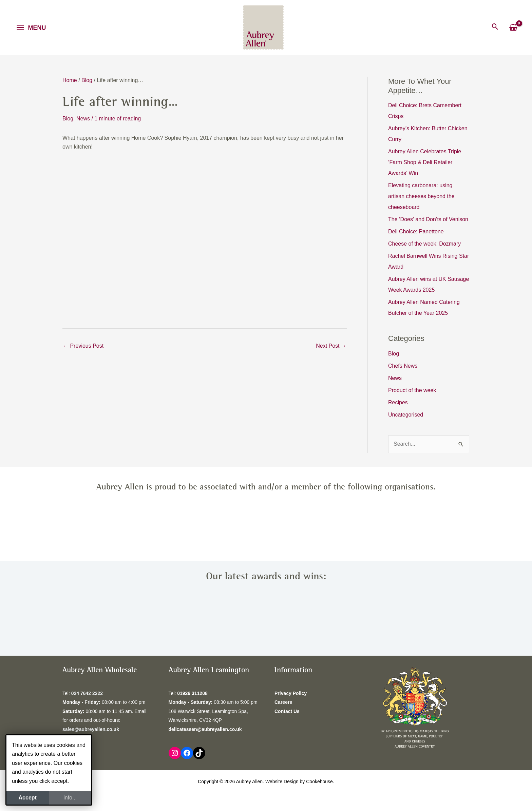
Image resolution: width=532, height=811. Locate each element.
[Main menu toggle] (31, 27)
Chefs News (403, 366)
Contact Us (287, 711)
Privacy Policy (291, 693)
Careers (283, 702)
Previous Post (83, 346)
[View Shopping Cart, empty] (513, 27)
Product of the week (412, 390)
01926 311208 (192, 693)
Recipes (398, 402)
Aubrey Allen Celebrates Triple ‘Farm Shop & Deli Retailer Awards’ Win (425, 162)
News (83, 119)
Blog (87, 80)
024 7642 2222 (87, 693)
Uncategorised (406, 415)
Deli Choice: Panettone (416, 231)
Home (70, 80)
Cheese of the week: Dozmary (424, 244)
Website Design (282, 781)
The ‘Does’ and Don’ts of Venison (428, 219)
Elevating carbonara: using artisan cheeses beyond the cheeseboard (421, 196)
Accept (28, 798)
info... (70, 798)
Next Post (331, 346)
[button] (495, 27)
